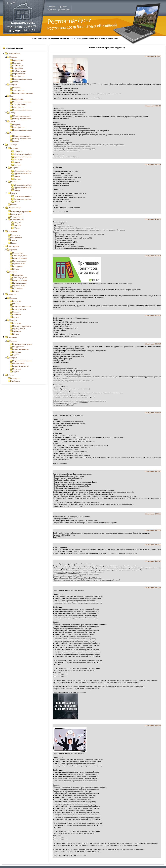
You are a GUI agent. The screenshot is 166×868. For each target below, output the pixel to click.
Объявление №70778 (153, 56)
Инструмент (18, 266)
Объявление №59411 (153, 106)
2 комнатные (18, 68)
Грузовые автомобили (23, 157)
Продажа (14, 57)
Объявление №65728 (153, 725)
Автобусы (18, 151)
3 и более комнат (20, 71)
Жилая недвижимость (22, 116)
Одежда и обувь (19, 309)
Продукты (17, 352)
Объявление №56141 (153, 413)
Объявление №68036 (153, 514)
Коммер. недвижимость (22, 79)
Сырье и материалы (21, 349)
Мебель (16, 304)
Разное (16, 141)
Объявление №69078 (153, 471)
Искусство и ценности (22, 306)
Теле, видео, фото (20, 255)
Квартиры (17, 88)
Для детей (17, 301)
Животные (17, 314)
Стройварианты (19, 74)
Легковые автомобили (23, 154)
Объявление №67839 (153, 545)
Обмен (13, 121)
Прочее (17, 162)
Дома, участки (19, 76)
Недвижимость (15, 53)
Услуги (13, 133)
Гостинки (17, 63)
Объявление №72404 (153, 256)
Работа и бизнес (15, 208)
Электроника (14, 246)
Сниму (13, 113)
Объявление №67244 (153, 588)
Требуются (15, 381)
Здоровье (17, 312)
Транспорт (13, 145)
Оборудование (19, 347)
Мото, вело (19, 159)
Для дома (12, 294)
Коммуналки (18, 60)
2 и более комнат (20, 104)
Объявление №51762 (153, 315)
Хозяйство (13, 337)
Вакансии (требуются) (21, 212)
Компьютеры (18, 253)
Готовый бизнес (17, 219)
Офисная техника (20, 258)
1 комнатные (18, 66)
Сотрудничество (18, 217)
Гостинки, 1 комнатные (22, 102)
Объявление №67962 (153, 530)
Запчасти (18, 165)
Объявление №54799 (153, 219)
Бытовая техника (20, 261)
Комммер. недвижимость (23, 93)
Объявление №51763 (153, 164)
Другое (16, 269)
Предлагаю (16, 378)
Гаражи (16, 82)
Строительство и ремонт (23, 344)
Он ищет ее (16, 235)
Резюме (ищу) (17, 214)
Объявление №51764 (153, 344)
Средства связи (19, 264)
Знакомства (13, 231)
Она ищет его (16, 238)
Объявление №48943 (153, 561)
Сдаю (12, 96)
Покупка (13, 84)
